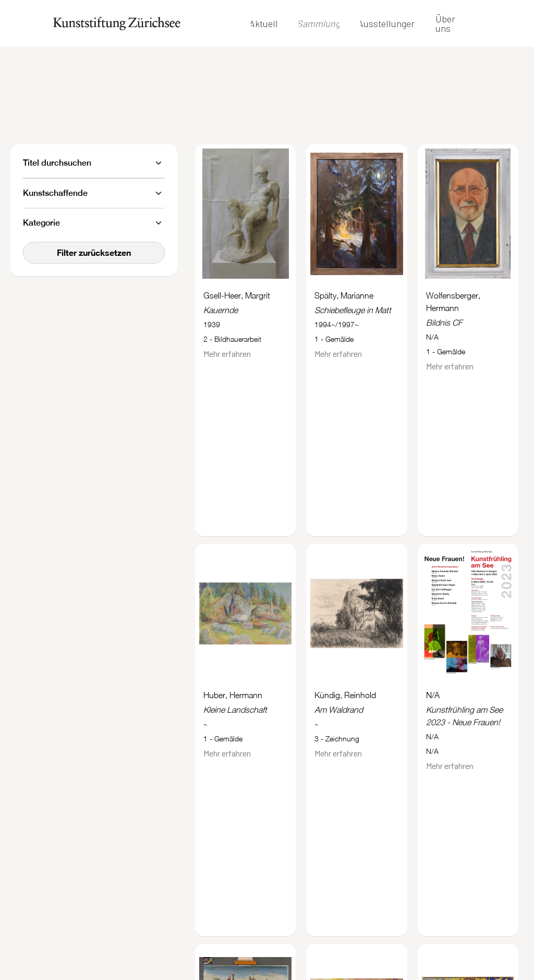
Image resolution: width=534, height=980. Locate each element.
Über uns (445, 23)
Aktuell (264, 23)
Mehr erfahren (227, 353)
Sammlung (319, 23)
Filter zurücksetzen (94, 252)
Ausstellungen (387, 23)
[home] (117, 23)
